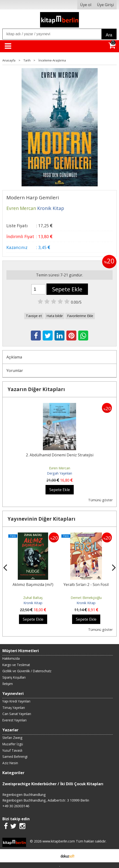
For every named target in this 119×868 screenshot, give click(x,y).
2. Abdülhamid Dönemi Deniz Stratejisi (60, 455)
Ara (109, 35)
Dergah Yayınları (59, 473)
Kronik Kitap (33, 603)
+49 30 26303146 (16, 806)
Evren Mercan (60, 468)
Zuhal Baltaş (33, 598)
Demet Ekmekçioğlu (86, 598)
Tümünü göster (100, 500)
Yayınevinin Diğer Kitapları (41, 519)
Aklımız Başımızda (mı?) (33, 584)
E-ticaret (52, 856)
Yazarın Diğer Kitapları (36, 389)
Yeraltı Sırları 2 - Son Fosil (86, 584)
